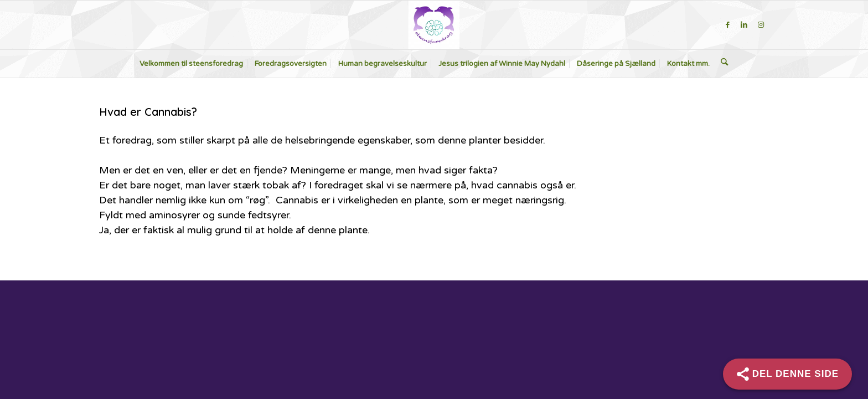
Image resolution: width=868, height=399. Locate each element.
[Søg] (724, 64)
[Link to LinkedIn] (744, 25)
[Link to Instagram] (761, 25)
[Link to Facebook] (727, 25)
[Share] (787, 374)
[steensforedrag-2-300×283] (434, 25)
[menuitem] (191, 64)
